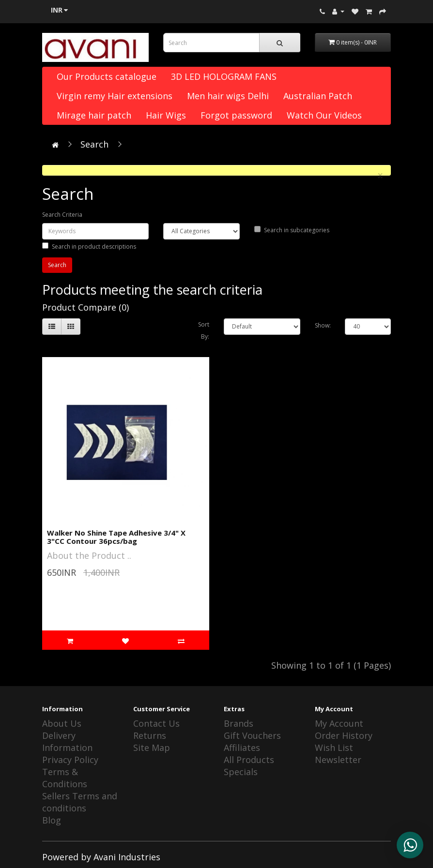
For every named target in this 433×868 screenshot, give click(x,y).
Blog (52, 820)
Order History (344, 735)
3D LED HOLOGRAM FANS (224, 76)
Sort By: (204, 330)
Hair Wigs (166, 115)
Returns (150, 735)
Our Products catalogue (107, 76)
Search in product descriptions (89, 247)
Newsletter (338, 760)
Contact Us (156, 723)
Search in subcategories (292, 230)
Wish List (334, 748)
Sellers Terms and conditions (80, 802)
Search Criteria (62, 215)
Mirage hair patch (94, 115)
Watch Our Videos (324, 115)
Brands (239, 723)
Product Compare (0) (85, 307)
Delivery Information (67, 741)
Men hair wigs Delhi (228, 96)
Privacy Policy (70, 760)
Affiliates (242, 748)
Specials (241, 772)
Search (94, 144)
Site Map (152, 748)
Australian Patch (318, 96)
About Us (62, 723)
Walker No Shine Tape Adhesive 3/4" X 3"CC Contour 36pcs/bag (116, 537)
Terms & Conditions (65, 778)
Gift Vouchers (252, 735)
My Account (339, 723)
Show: (323, 325)
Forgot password (236, 115)
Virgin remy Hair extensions (115, 96)
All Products (249, 760)
